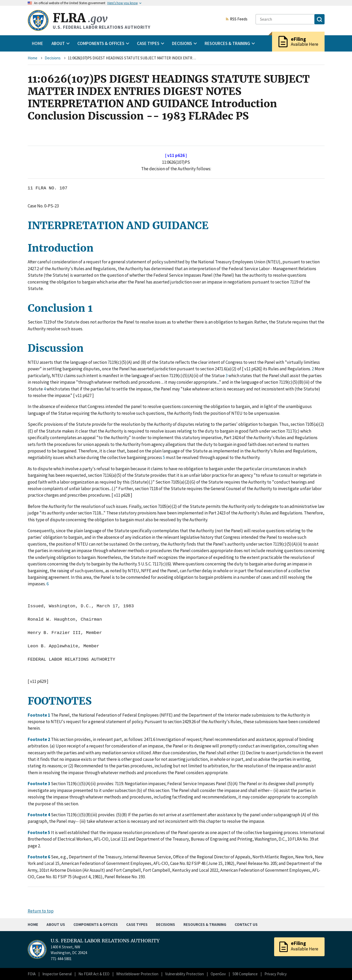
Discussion (56, 348)
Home (37, 43)
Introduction (61, 248)
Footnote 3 (39, 784)
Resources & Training (205, 924)
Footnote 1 (39, 715)
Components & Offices (96, 924)
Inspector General (57, 974)
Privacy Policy (276, 974)
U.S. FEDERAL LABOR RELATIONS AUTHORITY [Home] (105, 941)
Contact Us (246, 924)
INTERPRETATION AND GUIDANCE (118, 226)
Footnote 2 (39, 739)
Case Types (137, 924)
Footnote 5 (39, 832)
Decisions (53, 58)
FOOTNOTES (60, 701)
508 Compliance (245, 974)
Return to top (41, 911)
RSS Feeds (236, 19)
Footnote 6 (39, 857)
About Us (56, 924)
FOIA (32, 974)
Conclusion (58, 308)
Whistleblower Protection (137, 974)
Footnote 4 (39, 815)
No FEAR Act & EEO (94, 974)
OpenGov (218, 974)
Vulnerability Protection (184, 974)
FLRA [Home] (80, 18)
